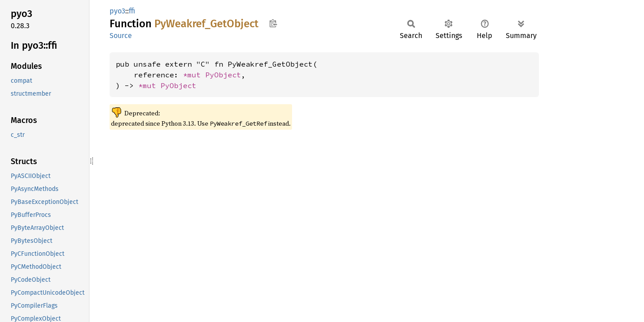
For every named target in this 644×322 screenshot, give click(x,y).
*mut (194, 75)
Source (121, 36)
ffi (132, 11)
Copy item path (273, 23)
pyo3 (117, 11)
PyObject (223, 75)
